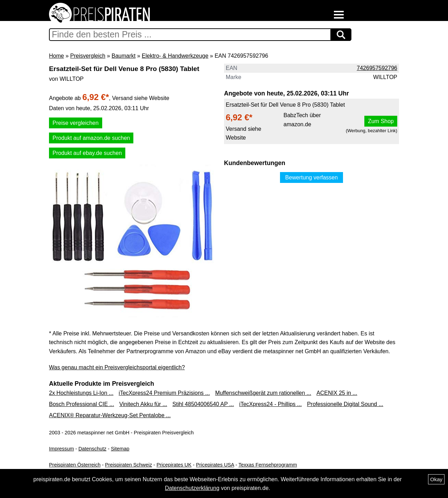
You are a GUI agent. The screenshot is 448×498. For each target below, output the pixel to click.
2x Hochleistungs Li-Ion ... (81, 393)
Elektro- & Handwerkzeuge (175, 56)
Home (57, 56)
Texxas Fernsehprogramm (268, 465)
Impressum (61, 449)
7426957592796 (377, 68)
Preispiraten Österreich (75, 465)
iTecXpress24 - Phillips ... (270, 404)
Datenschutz (92, 449)
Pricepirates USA (215, 465)
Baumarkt (124, 56)
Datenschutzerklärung (192, 488)
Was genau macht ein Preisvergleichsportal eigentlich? (117, 367)
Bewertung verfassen (311, 177)
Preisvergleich (87, 56)
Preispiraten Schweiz (128, 465)
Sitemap (120, 449)
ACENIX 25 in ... (337, 393)
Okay (436, 479)
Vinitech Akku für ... (143, 404)
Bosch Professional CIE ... (82, 404)
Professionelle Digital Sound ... (345, 404)
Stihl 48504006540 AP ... (203, 404)
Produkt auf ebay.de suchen (87, 153)
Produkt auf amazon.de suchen (91, 138)
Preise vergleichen (76, 123)
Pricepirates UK (174, 465)
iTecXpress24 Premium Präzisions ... (164, 393)
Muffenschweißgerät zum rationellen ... (263, 393)
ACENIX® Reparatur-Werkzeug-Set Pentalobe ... (110, 415)
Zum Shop (381, 121)
